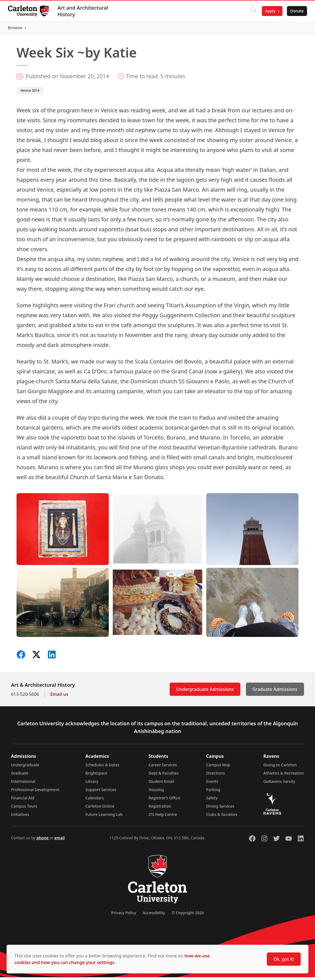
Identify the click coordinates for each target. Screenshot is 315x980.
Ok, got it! (284, 959)
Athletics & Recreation (284, 776)
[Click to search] (252, 11)
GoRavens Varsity (279, 784)
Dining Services (220, 809)
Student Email (161, 784)
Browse (296, 29)
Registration (160, 809)
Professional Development (35, 792)
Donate (296, 11)
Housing (156, 792)
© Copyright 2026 (188, 915)
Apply (269, 11)
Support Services (101, 792)
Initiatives (20, 817)
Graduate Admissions (275, 692)
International (23, 784)
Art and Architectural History (84, 11)
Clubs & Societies (222, 817)
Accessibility (154, 915)
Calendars (95, 801)
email (59, 841)
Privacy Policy (124, 915)
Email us (59, 697)
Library (92, 784)
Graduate (20, 776)
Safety (212, 801)
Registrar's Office (165, 801)
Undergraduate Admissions (205, 692)
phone (43, 841)
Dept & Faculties (164, 776)
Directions (216, 776)
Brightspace (96, 776)
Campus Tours (24, 809)
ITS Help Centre (163, 817)
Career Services (163, 768)
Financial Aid (23, 801)
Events (212, 784)
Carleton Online (100, 809)
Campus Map (218, 768)
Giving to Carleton (280, 768)
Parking (213, 792)
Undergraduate (25, 768)
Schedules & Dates (102, 768)
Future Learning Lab (104, 817)
